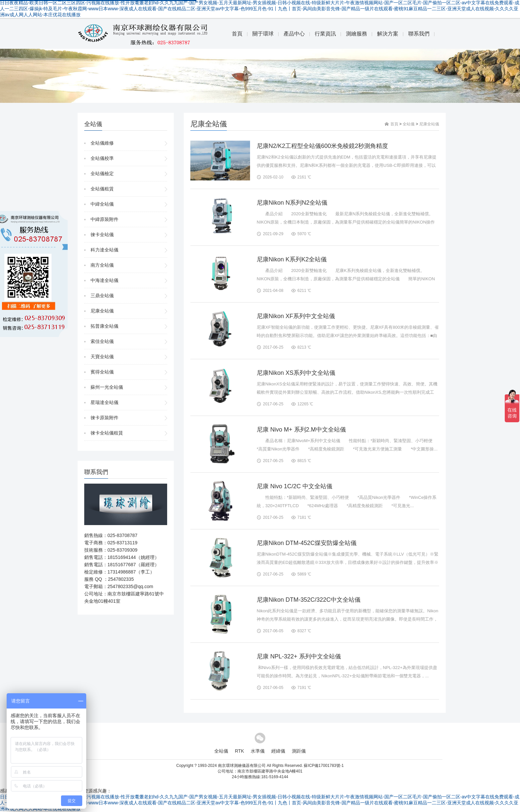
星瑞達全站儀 (104, 402)
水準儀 (258, 751)
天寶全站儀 (102, 357)
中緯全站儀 (102, 204)
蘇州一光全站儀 (107, 387)
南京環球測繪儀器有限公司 (242, 766)
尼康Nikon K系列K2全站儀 (292, 259)
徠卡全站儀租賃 (107, 433)
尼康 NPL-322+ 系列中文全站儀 (299, 656)
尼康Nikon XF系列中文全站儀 (296, 316)
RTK (239, 751)
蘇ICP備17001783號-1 (324, 766)
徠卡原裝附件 (104, 418)
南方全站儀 (102, 265)
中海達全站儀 (104, 280)
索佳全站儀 (102, 341)
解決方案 (388, 34)
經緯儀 (278, 751)
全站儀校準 (102, 158)
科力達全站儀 (104, 250)
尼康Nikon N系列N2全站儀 (292, 203)
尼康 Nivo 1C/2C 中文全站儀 (294, 486)
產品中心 (294, 34)
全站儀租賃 (102, 189)
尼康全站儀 (102, 311)
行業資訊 (325, 34)
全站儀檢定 (102, 173)
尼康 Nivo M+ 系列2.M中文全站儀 (301, 430)
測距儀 (299, 751)
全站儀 (409, 124)
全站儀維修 (102, 143)
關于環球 (263, 34)
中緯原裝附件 (104, 219)
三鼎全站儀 (102, 296)
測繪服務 (357, 34)
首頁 (237, 34)
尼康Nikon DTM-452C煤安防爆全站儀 (307, 543)
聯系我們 (419, 34)
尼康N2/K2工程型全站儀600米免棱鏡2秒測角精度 (322, 146)
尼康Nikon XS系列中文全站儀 (296, 373)
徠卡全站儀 (102, 235)
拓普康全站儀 (104, 326)
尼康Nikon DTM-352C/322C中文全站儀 (309, 600)
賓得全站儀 (102, 372)
